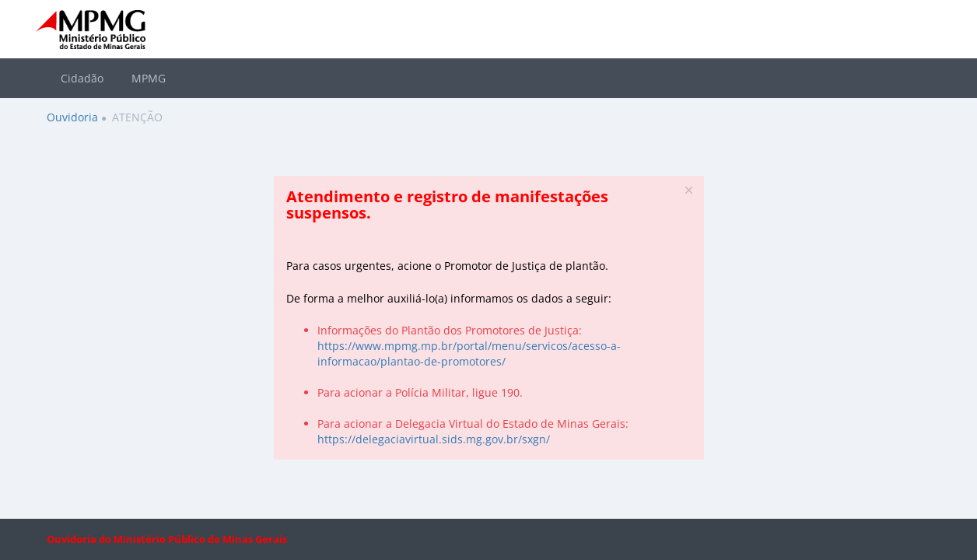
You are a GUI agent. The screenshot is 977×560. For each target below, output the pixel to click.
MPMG (149, 78)
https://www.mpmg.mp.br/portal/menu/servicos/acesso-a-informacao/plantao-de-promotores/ (469, 353)
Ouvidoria (72, 117)
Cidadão (82, 78)
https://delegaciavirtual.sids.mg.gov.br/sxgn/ (434, 439)
